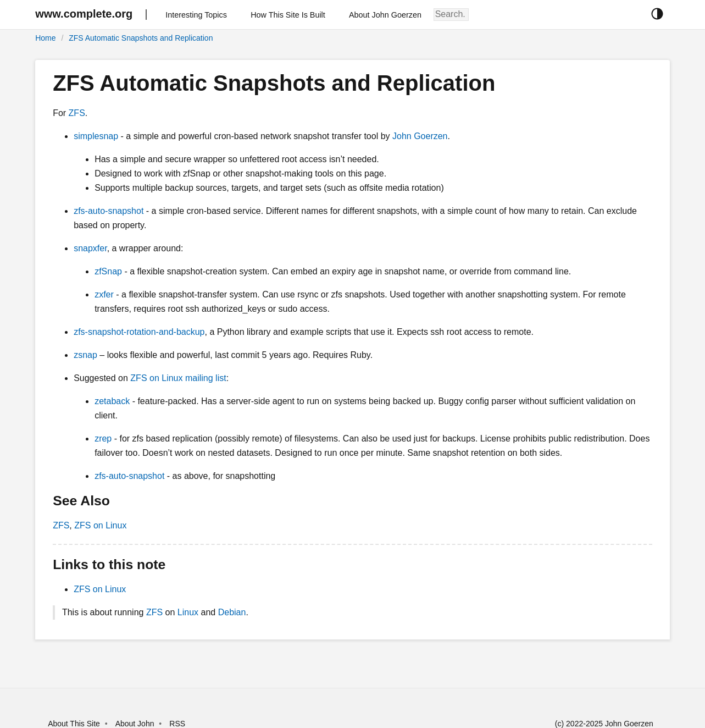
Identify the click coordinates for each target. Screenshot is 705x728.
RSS (177, 724)
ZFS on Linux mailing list (178, 378)
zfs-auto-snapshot (109, 211)
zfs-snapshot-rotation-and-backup (139, 332)
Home (45, 38)
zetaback (112, 401)
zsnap (85, 355)
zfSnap (108, 271)
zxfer (104, 294)
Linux (188, 612)
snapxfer (90, 248)
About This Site (74, 724)
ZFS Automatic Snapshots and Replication (141, 38)
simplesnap (96, 136)
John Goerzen (420, 136)
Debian (232, 612)
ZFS (77, 113)
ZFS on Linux (100, 525)
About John (135, 724)
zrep (103, 439)
